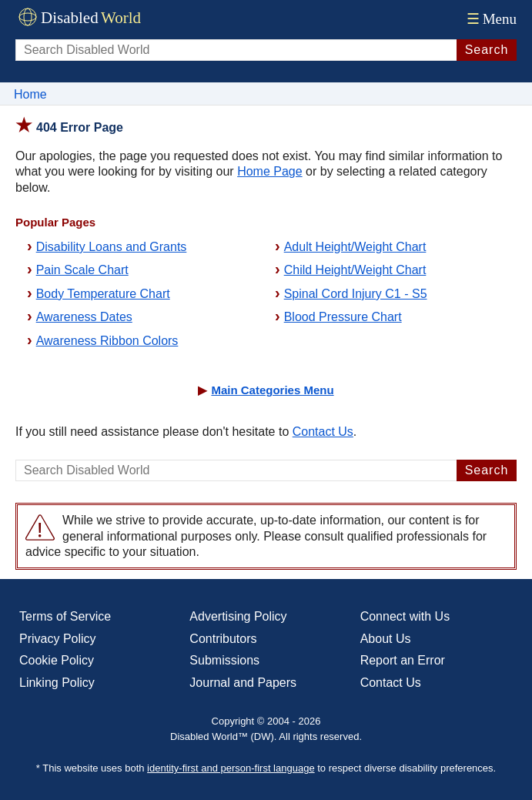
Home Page (270, 171)
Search (487, 50)
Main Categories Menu (272, 390)
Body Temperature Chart (103, 294)
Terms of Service (65, 616)
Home (30, 94)
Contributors (223, 639)
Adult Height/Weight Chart (355, 247)
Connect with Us (405, 616)
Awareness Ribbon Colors (107, 341)
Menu (490, 19)
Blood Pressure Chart (343, 317)
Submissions (224, 660)
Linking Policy (57, 683)
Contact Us (323, 432)
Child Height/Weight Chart (355, 270)
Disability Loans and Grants (112, 247)
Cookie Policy (57, 660)
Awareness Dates (84, 317)
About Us (386, 639)
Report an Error (403, 660)
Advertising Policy (238, 616)
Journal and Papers (243, 683)
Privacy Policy (58, 639)
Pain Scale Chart (82, 270)
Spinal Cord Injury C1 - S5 (356, 294)
